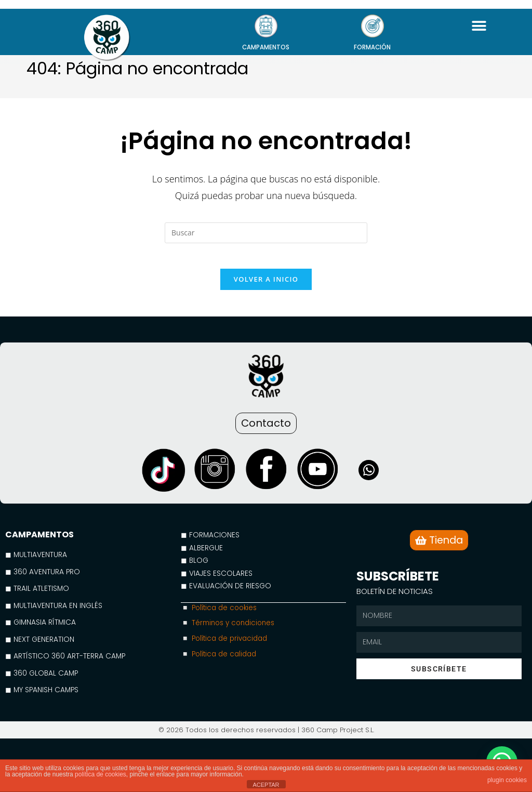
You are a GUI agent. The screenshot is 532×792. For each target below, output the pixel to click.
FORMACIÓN (372, 47)
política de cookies (101, 774)
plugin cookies (507, 780)
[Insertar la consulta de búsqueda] (266, 233)
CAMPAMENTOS (266, 47)
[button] (479, 26)
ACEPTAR (266, 785)
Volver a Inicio (266, 285)
